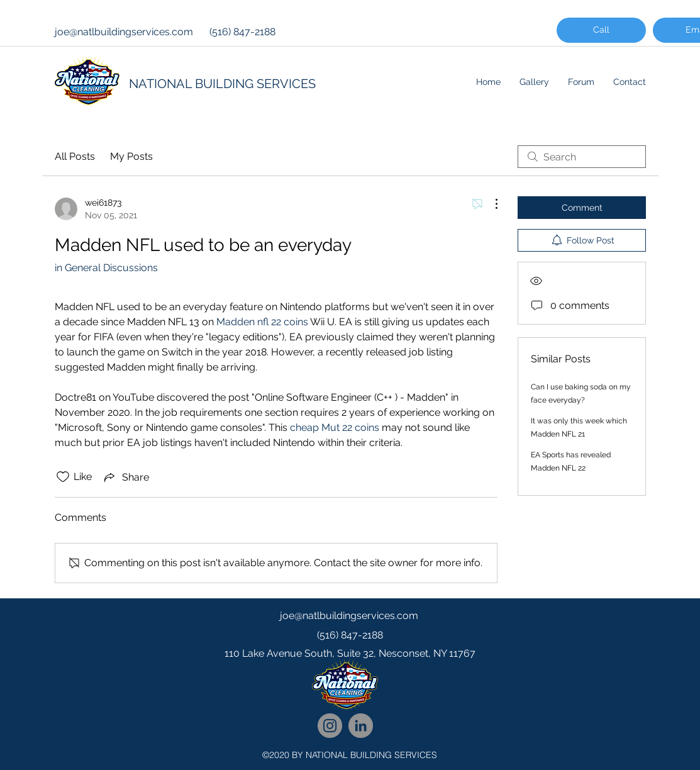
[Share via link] (125, 477)
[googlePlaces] (350, 679)
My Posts (131, 156)
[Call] (601, 30)
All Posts (75, 156)
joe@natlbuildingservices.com (124, 32)
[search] (582, 157)
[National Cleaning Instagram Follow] (330, 726)
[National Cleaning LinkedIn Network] (361, 726)
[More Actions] (490, 204)
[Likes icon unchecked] (63, 477)
